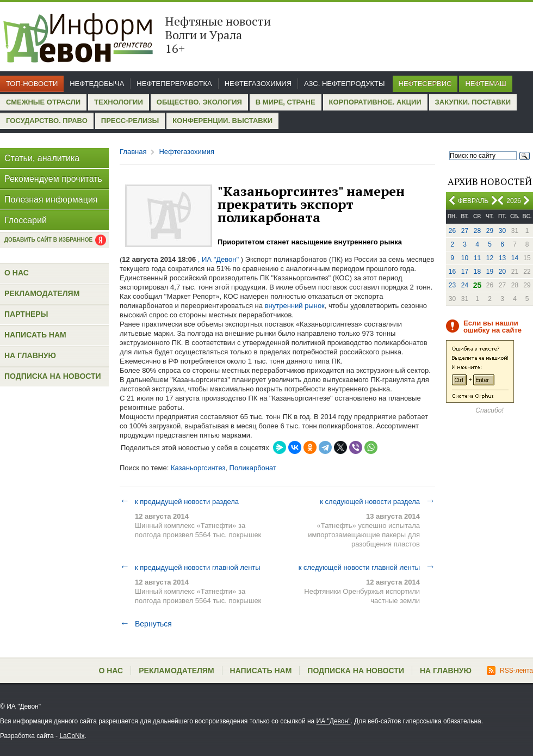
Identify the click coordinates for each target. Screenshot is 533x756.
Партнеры (26, 314)
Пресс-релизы (130, 121)
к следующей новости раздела (377, 501)
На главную (30, 355)
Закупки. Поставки (473, 102)
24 (465, 285)
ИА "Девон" (334, 721)
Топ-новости (32, 84)
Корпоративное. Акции (375, 102)
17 (465, 272)
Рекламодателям (42, 293)
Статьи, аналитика (42, 158)
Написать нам (35, 335)
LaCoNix (72, 736)
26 (452, 231)
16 (452, 272)
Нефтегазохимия (258, 84)
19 (490, 272)
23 (452, 285)
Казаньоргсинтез (198, 468)
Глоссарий (26, 220)
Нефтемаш (485, 84)
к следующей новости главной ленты (367, 567)
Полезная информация (51, 199)
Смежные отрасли (43, 102)
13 (502, 258)
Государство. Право (47, 121)
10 (465, 258)
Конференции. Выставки (222, 121)
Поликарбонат (253, 468)
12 (490, 258)
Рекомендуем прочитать (53, 179)
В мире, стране (286, 102)
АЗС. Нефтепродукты (344, 84)
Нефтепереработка (174, 84)
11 (477, 258)
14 (515, 258)
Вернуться (146, 624)
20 (502, 272)
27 (465, 231)
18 (477, 272)
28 (477, 231)
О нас (17, 273)
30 (502, 231)
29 (490, 231)
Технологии (119, 102)
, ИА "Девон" (218, 259)
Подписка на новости (53, 376)
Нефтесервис (425, 84)
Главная (133, 152)
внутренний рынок (295, 306)
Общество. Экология (199, 102)
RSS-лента (510, 671)
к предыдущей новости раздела (179, 501)
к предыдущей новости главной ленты (190, 567)
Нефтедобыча (97, 84)
